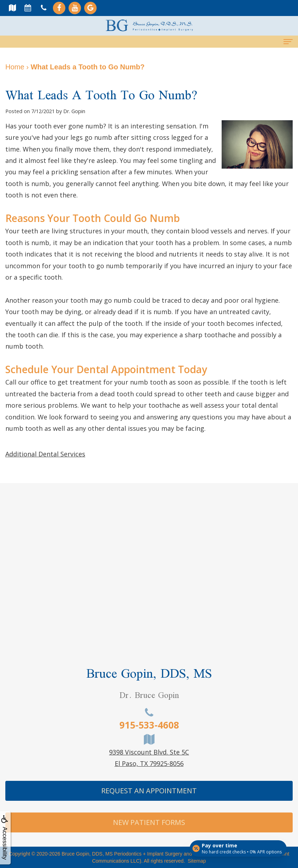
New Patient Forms (149, 822)
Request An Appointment (149, 791)
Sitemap (197, 861)
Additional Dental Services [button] (45, 454)
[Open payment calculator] (237, 847)
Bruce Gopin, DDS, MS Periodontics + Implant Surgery (122, 854)
